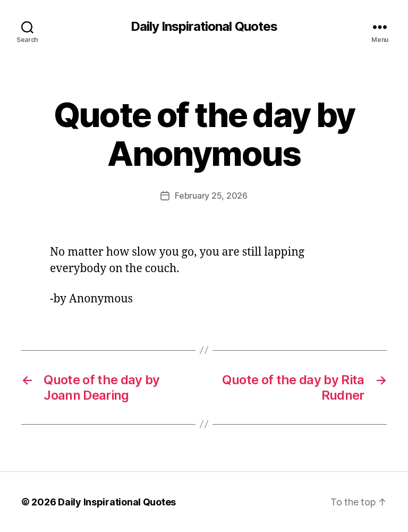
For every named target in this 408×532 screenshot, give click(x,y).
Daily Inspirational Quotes (204, 27)
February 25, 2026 (211, 196)
